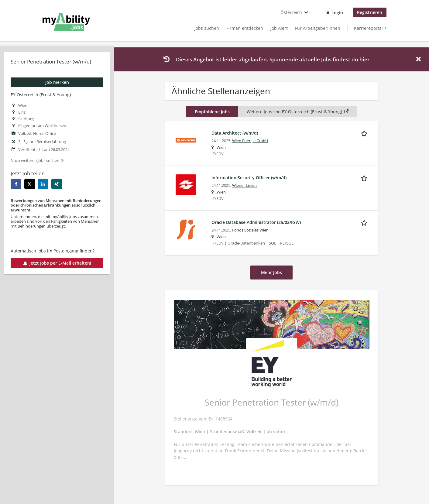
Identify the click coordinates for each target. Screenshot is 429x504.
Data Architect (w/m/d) (235, 133)
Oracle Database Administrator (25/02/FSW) (256, 222)
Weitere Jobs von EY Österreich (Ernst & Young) (298, 112)
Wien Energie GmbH (250, 141)
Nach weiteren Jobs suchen (35, 161)
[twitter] (30, 184)
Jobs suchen (207, 28)
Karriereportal (368, 28)
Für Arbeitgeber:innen (318, 28)
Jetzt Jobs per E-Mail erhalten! (57, 263)
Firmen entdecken (245, 28)
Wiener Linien (244, 185)
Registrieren (370, 12)
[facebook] (16, 184)
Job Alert (279, 28)
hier (364, 59)
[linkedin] (43, 184)
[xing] (57, 184)
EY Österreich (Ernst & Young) (41, 95)
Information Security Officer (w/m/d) (249, 178)
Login (337, 13)
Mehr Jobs (271, 272)
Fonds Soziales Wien (250, 230)
